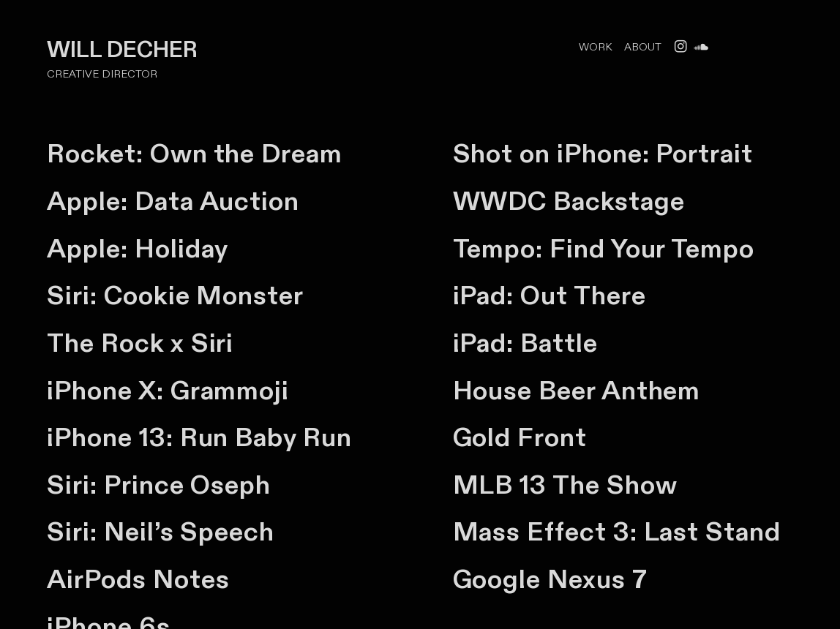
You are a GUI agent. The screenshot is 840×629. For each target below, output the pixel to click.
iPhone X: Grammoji (168, 391)
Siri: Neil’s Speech (161, 532)
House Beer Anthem (577, 391)
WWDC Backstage (569, 202)
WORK (597, 47)
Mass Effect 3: (545, 532)
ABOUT (643, 47)
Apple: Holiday (138, 249)
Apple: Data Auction (173, 202)
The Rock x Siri (140, 344)
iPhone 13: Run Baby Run (199, 438)
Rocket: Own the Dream (195, 154)
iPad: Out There (550, 296)
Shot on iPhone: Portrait (603, 154)
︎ (701, 47)
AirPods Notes (138, 580)
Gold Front (520, 438)
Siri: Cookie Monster (175, 296)
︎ (680, 47)
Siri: (75, 486)
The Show (615, 486)
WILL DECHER (124, 50)
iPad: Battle (525, 344)
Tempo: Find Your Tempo (604, 249)
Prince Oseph (187, 486)
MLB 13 (503, 486)
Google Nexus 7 (550, 580)
